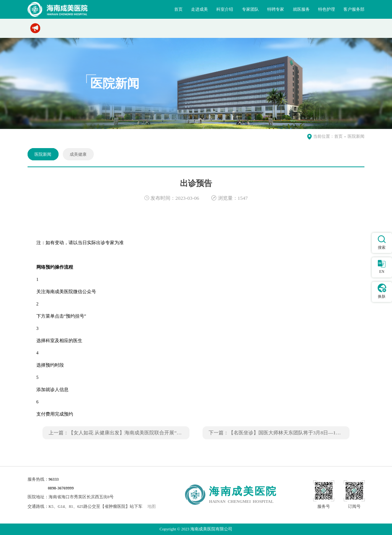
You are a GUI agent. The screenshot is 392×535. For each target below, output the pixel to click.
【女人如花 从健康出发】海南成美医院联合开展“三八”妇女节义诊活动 (146, 433)
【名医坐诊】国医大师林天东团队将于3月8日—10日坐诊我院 (296, 433)
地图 (152, 506)
